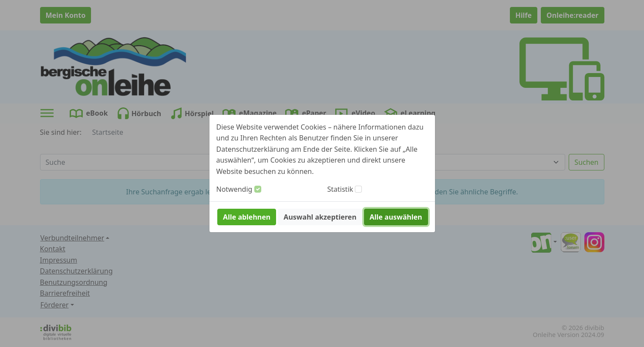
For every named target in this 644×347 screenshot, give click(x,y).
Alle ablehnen (247, 217)
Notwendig (234, 189)
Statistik (341, 189)
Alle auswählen (396, 217)
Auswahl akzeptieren (320, 217)
